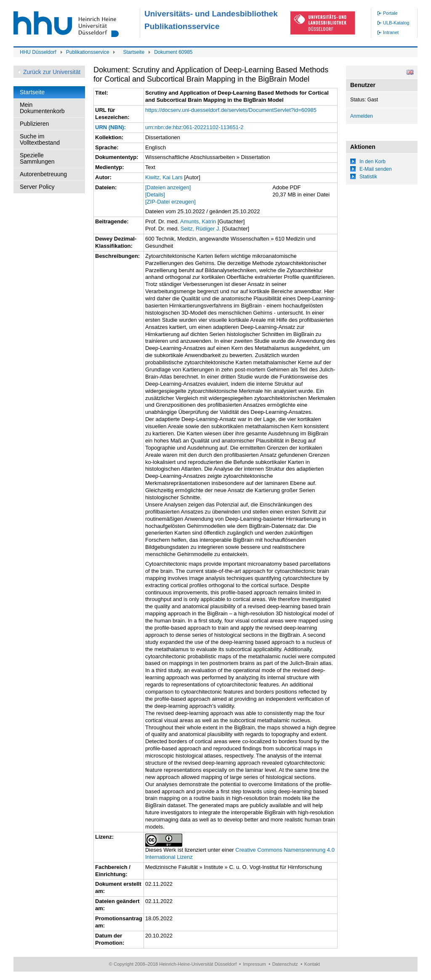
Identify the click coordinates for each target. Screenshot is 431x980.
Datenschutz (285, 964)
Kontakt (312, 964)
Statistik (368, 177)
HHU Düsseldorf (38, 52)
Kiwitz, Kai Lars (164, 177)
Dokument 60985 (173, 52)
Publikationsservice (88, 52)
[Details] (155, 195)
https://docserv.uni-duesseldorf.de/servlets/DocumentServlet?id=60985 (231, 110)
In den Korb (372, 162)
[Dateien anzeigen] (168, 187)
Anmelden (362, 116)
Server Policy (37, 187)
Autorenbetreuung (43, 174)
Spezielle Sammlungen (37, 158)
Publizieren (34, 124)
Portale (390, 13)
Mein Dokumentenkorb (42, 108)
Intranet (391, 32)
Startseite (134, 52)
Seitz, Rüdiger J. (201, 229)
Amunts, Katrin (198, 221)
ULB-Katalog (396, 23)
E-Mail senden (376, 169)
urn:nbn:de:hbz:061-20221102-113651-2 (194, 127)
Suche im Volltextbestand (40, 139)
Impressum (254, 964)
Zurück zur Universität (52, 72)
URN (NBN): (110, 127)
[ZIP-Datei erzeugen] (170, 202)
